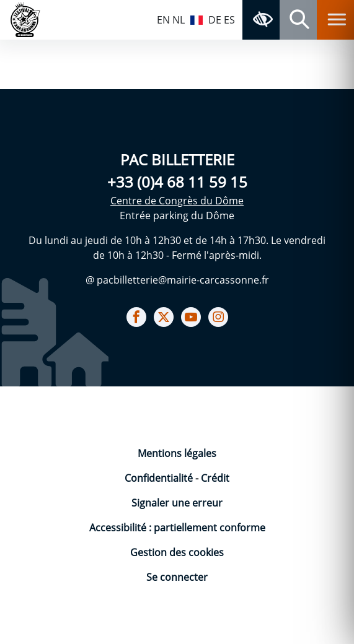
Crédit (215, 478)
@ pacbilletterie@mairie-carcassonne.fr (177, 280)
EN (163, 20)
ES (229, 20)
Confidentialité (160, 478)
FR (197, 19)
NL (179, 20)
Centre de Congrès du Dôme (177, 201)
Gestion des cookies (177, 552)
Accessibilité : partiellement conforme (177, 528)
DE (215, 20)
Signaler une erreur (177, 503)
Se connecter (177, 577)
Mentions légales (177, 453)
